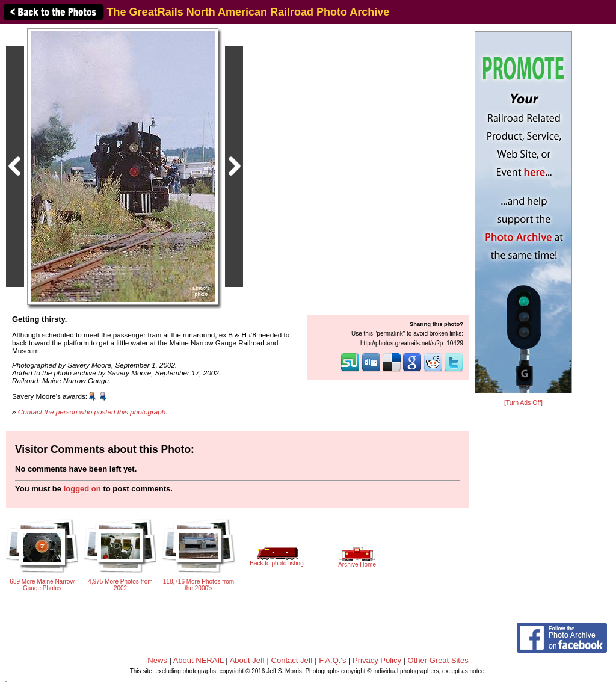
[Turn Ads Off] (523, 403)
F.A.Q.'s (332, 660)
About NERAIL (199, 660)
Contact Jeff (292, 660)
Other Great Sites (438, 660)
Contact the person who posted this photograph (92, 412)
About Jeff (247, 660)
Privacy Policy (377, 660)
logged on (82, 489)
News (157, 660)
